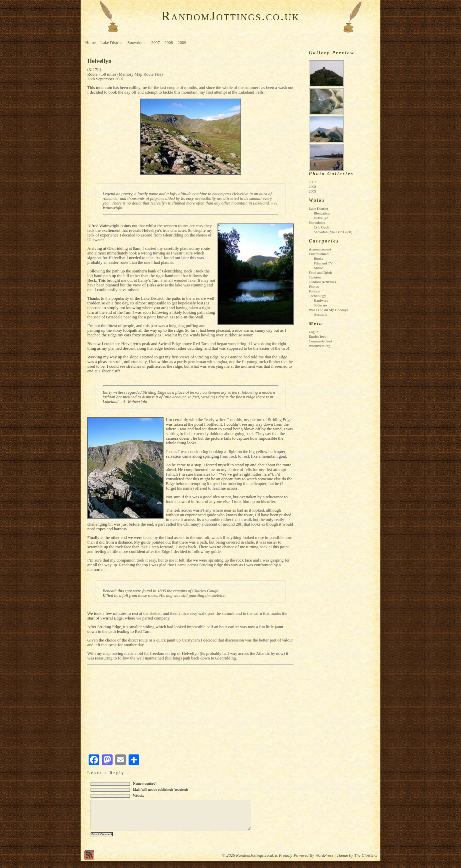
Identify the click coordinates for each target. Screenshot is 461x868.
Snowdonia (137, 43)
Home (90, 43)
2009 (182, 43)
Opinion (315, 277)
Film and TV (323, 263)
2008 (169, 43)
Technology (317, 296)
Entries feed (318, 336)
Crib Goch (321, 227)
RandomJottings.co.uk (231, 16)
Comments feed (320, 341)
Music (318, 268)
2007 (156, 43)
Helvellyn (321, 218)
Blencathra (322, 213)
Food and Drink (320, 272)
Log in (314, 332)
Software (320, 305)
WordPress (324, 862)
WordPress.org (320, 346)
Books (318, 258)
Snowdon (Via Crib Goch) (333, 232)
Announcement (320, 249)
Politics (314, 291)
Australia (320, 314)
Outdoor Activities (322, 282)
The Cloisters (366, 862)
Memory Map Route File (140, 74)
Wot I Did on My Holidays (328, 310)
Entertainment (319, 254)
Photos (314, 286)
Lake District (111, 43)
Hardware (321, 300)
